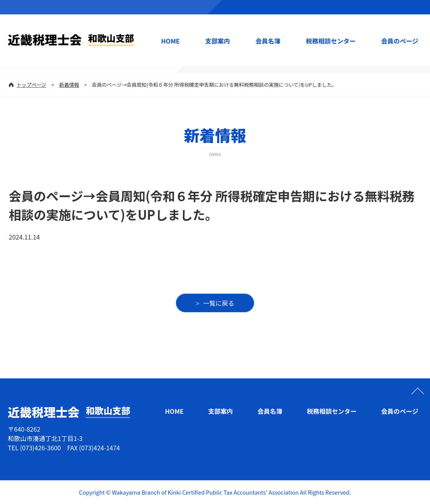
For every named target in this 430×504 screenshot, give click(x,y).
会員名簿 (268, 41)
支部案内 (218, 41)
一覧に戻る (219, 303)
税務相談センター (331, 41)
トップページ (32, 85)
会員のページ (400, 41)
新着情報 (69, 85)
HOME (170, 41)
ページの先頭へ (418, 391)
